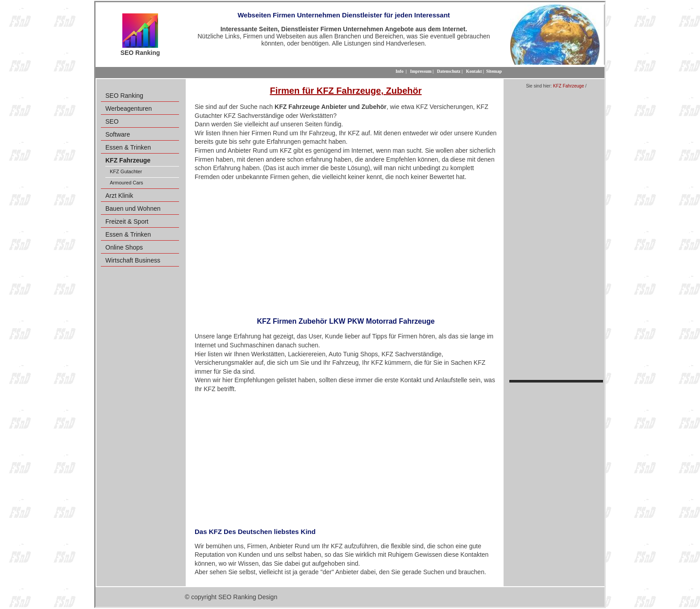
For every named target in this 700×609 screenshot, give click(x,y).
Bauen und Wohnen (133, 209)
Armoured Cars (127, 183)
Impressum (421, 71)
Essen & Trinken (128, 147)
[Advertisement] (346, 246)
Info (400, 71)
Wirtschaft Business (133, 260)
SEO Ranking (124, 96)
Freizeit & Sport (127, 221)
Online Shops (124, 247)
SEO (112, 121)
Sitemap (494, 71)
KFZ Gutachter (126, 171)
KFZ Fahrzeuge (569, 86)
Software (118, 134)
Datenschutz (449, 71)
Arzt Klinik (119, 196)
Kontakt (474, 71)
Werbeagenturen (129, 108)
